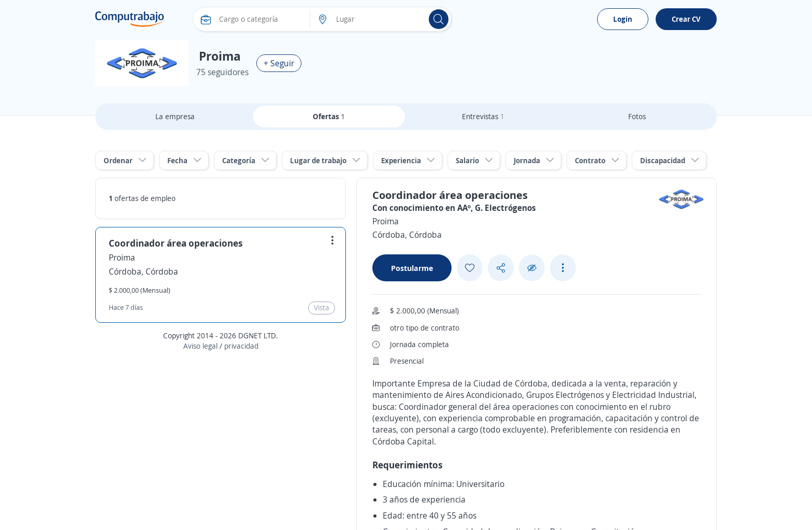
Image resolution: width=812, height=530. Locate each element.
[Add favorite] (470, 268)
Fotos (637, 116)
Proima (122, 257)
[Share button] (501, 268)
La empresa (175, 116)
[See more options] (563, 268)
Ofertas (329, 116)
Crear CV (686, 19)
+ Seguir (279, 63)
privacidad (241, 346)
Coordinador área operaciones (176, 243)
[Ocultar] (532, 268)
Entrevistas (483, 116)
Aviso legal (200, 346)
